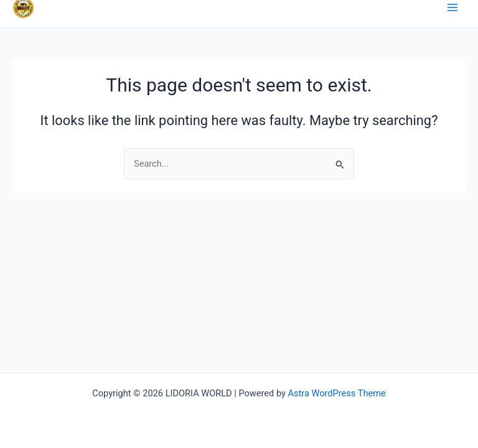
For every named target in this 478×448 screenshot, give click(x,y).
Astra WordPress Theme (337, 393)
